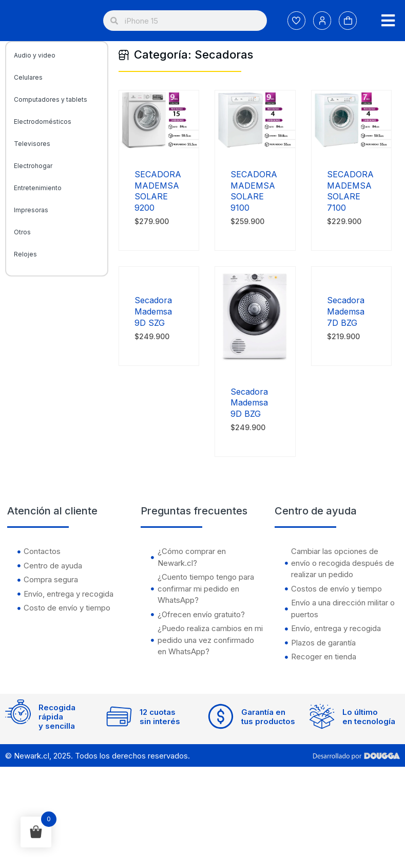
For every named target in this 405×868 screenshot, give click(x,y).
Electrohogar (33, 166)
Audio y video (35, 55)
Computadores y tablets (51, 99)
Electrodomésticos (43, 122)
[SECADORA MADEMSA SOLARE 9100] (255, 147)
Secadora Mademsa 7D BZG (346, 311)
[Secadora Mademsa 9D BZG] (255, 364)
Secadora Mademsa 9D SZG (153, 311)
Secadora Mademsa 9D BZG (249, 403)
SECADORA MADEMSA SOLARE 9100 (254, 191)
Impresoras (31, 210)
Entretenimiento (38, 188)
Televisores (32, 144)
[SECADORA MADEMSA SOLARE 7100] (351, 147)
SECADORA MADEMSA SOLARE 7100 (350, 191)
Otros (22, 232)
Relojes (25, 254)
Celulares (28, 77)
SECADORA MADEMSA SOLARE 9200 (158, 191)
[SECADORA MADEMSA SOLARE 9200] (159, 147)
